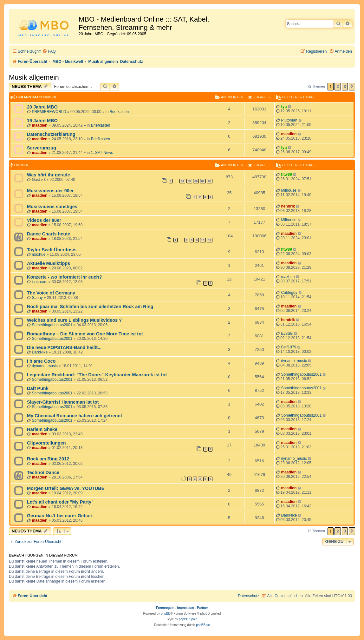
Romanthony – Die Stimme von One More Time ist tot (85, 334)
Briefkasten (119, 112)
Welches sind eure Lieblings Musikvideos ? (74, 320)
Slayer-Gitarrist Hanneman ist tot (63, 402)
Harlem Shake (42, 429)
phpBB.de (203, 625)
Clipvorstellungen (46, 443)
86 (196, 181)
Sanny (37, 298)
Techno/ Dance (43, 472)
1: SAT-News (102, 153)
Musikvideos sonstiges (52, 207)
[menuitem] (49, 52)
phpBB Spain (188, 619)
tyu (284, 107)
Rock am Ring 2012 (48, 459)
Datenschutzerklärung (51, 134)
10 (203, 240)
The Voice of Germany (51, 293)
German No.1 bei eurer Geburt (60, 516)
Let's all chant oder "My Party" (60, 502)
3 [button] (345, 86)
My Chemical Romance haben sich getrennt (75, 416)
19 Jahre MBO (42, 121)
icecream (39, 282)
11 (210, 240)
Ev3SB (287, 333)
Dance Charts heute (49, 234)
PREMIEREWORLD (49, 112)
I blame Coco (41, 361)
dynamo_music (45, 366)
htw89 (286, 175)
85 (189, 181)
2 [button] (338, 86)
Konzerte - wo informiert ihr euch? (64, 277)
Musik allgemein (34, 77)
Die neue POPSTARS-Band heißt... (64, 347)
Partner (202, 608)
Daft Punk (38, 388)
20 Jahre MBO (42, 107)
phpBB (166, 614)
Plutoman (289, 120)
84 (182, 181)
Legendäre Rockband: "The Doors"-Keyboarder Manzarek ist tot (97, 375)
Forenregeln (165, 608)
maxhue (39, 254)
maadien (39, 125)
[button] (352, 87)
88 (210, 181)
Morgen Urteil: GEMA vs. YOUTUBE (66, 488)
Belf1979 (289, 347)
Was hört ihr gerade (49, 175)
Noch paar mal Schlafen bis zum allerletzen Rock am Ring (90, 307)
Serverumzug (42, 148)
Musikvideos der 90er (50, 191)
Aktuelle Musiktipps (49, 263)
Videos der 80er (44, 220)
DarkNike (40, 352)
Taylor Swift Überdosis (52, 250)
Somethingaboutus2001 (52, 325)
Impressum (186, 608)
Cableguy (289, 293)
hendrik (288, 206)
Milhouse (289, 190)
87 (203, 181)
